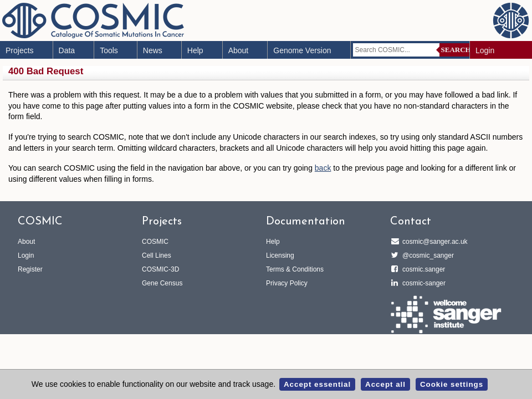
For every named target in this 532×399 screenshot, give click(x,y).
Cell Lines (157, 255)
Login (485, 50)
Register (30, 269)
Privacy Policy (287, 283)
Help (195, 50)
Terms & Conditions (295, 269)
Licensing (280, 255)
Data (67, 50)
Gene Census (162, 283)
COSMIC (155, 242)
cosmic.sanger (422, 269)
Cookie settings (452, 384)
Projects (20, 50)
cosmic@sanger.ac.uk (433, 242)
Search (456, 50)
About (239, 50)
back (323, 168)
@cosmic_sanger (426, 255)
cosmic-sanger (422, 283)
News (153, 50)
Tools (109, 50)
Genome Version (302, 50)
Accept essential (317, 384)
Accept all (385, 384)
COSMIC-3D (160, 269)
